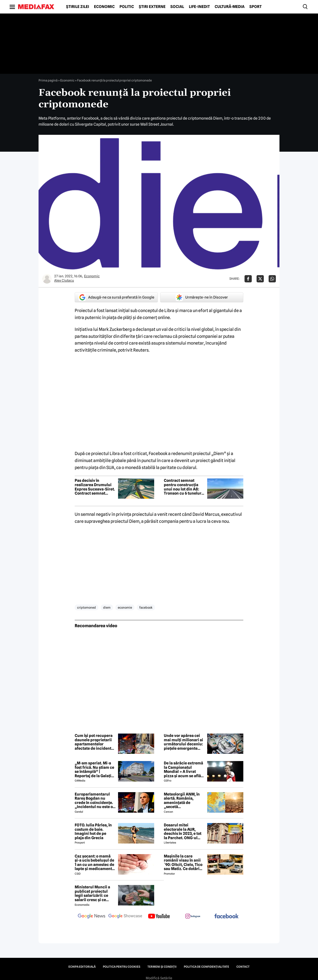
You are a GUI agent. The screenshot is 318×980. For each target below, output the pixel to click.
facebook (146, 607)
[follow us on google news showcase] (125, 917)
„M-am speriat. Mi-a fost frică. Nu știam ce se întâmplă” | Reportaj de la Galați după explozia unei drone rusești (94, 769)
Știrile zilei (78, 7)
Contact (243, 967)
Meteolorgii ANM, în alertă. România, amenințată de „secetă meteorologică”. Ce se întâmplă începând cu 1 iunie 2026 (184, 801)
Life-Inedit (199, 7)
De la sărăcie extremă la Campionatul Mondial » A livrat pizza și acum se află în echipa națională (183, 769)
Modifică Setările (159, 978)
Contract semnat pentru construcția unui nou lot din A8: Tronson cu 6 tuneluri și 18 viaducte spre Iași (184, 487)
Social (177, 7)
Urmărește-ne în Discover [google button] (202, 297)
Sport (255, 7)
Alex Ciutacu (64, 280)
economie (125, 607)
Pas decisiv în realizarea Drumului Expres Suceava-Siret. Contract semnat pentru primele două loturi (95, 487)
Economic (104, 7)
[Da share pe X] (260, 279)
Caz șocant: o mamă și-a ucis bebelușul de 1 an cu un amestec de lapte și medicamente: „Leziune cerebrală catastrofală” (95, 863)
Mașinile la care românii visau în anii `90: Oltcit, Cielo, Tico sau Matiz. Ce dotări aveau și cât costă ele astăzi (183, 863)
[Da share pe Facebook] (248, 279)
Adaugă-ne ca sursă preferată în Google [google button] (116, 297)
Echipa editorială (82, 967)
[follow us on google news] (92, 917)
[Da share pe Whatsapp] (272, 279)
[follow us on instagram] (193, 917)
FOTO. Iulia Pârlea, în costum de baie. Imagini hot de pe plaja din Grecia (93, 831)
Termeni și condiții (162, 967)
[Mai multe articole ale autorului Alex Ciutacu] (47, 279)
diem (107, 607)
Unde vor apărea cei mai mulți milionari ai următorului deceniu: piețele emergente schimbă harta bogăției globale (183, 742)
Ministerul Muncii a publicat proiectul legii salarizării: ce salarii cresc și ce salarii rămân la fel (92, 893)
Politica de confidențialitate (206, 967)
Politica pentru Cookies (122, 967)
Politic (127, 7)
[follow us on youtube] (159, 917)
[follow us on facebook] (226, 916)
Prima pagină (48, 80)
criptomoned (86, 607)
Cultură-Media (230, 7)
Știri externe (152, 7)
